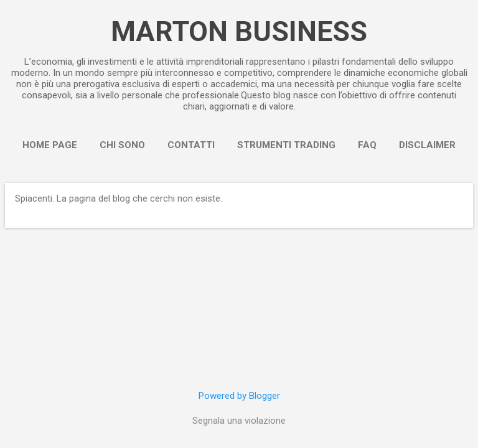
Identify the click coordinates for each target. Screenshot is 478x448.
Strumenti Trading (286, 145)
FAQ (367, 145)
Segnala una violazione (239, 421)
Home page (50, 145)
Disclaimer (427, 145)
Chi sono (122, 145)
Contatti (191, 145)
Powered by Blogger (239, 396)
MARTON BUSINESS (239, 31)
